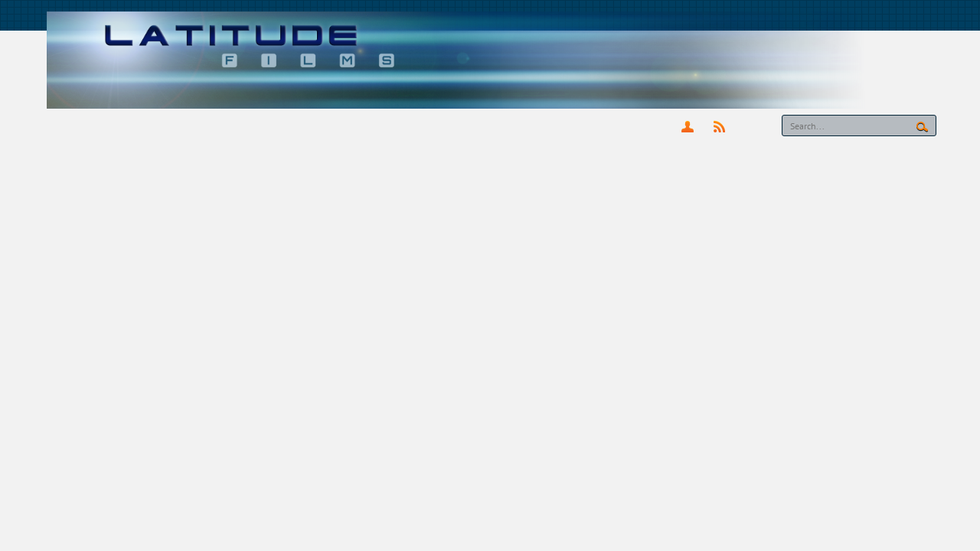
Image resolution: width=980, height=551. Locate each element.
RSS (719, 126)
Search (922, 127)
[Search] (859, 126)
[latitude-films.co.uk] (490, 59)
